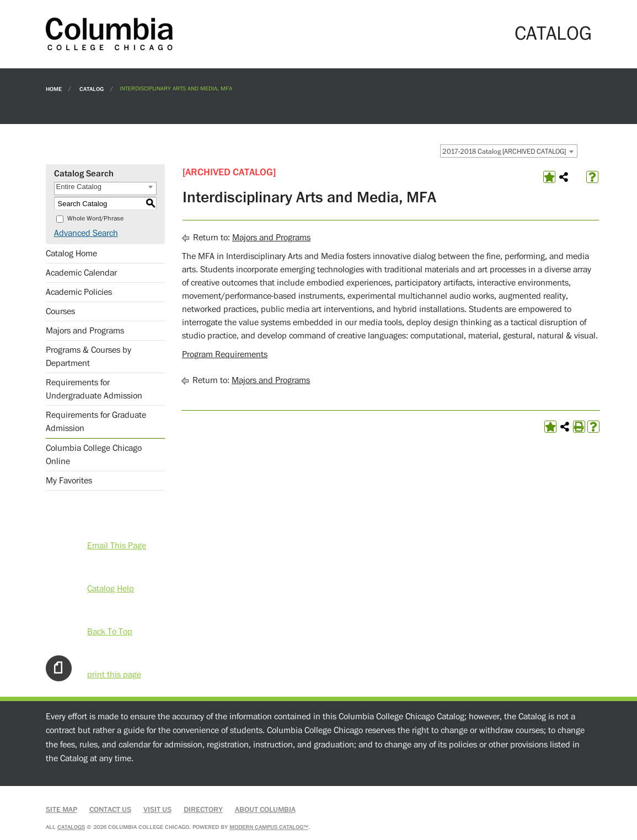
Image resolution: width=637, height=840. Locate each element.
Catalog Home (71, 254)
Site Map (61, 810)
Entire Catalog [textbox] (79, 187)
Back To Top (110, 632)
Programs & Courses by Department (89, 357)
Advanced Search (86, 233)
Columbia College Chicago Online (94, 455)
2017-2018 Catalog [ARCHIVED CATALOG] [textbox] (504, 152)
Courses (60, 311)
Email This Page (117, 546)
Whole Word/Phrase (95, 219)
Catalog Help (111, 589)
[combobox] (509, 151)
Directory (203, 810)
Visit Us (157, 810)
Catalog (92, 88)
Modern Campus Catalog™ (269, 827)
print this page (114, 675)
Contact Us (110, 810)
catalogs (71, 827)
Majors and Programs (85, 331)
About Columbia (265, 810)
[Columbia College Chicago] (109, 34)
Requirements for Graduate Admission (96, 422)
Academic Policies (79, 292)
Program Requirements (225, 354)
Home (54, 88)
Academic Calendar (81, 273)
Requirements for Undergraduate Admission (94, 389)
